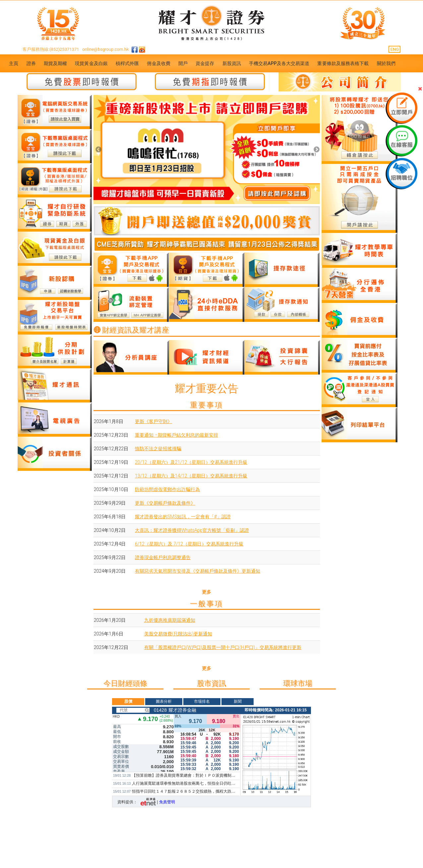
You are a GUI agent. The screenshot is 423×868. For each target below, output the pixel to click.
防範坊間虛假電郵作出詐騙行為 (167, 489)
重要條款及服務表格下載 (343, 63)
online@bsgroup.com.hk (105, 49)
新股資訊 (232, 63)
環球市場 (298, 683)
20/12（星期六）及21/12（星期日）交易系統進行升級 (191, 462)
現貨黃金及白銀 (91, 63)
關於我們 (386, 63)
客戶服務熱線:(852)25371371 (51, 49)
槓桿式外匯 (127, 63)
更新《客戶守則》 (153, 421)
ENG (394, 49)
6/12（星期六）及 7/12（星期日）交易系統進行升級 (189, 544)
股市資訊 (211, 683)
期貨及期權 (56, 63)
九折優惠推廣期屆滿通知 (170, 620)
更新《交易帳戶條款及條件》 (165, 503)
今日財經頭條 (125, 683)
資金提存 (205, 63)
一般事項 (207, 604)
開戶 (183, 63)
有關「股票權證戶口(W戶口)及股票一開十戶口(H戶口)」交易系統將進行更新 (223, 647)
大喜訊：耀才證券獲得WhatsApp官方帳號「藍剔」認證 (192, 530)
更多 (207, 592)
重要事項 (207, 405)
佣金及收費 (159, 63)
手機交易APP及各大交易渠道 (279, 63)
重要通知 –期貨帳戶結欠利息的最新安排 (177, 435)
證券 (31, 63)
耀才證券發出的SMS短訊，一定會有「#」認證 (183, 517)
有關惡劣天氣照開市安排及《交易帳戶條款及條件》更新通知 (198, 571)
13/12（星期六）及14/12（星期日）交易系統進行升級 (191, 476)
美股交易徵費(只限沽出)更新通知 (178, 634)
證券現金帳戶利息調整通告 (163, 557)
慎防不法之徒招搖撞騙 (158, 449)
